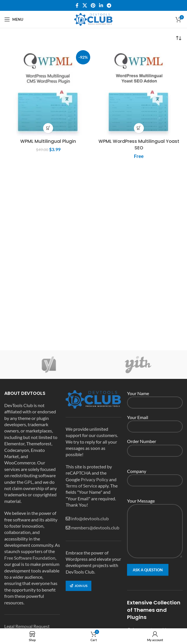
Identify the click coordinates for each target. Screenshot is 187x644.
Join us (79, 586)
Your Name (155, 398)
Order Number (155, 445)
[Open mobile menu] (14, 19)
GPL (29, 482)
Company (155, 475)
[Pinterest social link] (93, 5)
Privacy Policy (94, 479)
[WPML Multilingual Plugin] (48, 92)
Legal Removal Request (27, 626)
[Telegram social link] (109, 5)
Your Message (155, 516)
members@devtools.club (95, 528)
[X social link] (85, 5)
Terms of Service (81, 486)
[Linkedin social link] (101, 5)
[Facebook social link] (77, 5)
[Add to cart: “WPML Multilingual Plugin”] (48, 128)
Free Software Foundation (30, 558)
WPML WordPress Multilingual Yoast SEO (139, 144)
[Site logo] (94, 19)
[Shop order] (178, 38)
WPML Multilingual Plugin (48, 141)
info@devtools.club (90, 518)
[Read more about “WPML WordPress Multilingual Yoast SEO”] (139, 128)
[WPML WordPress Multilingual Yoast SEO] (139, 92)
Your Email (155, 421)
